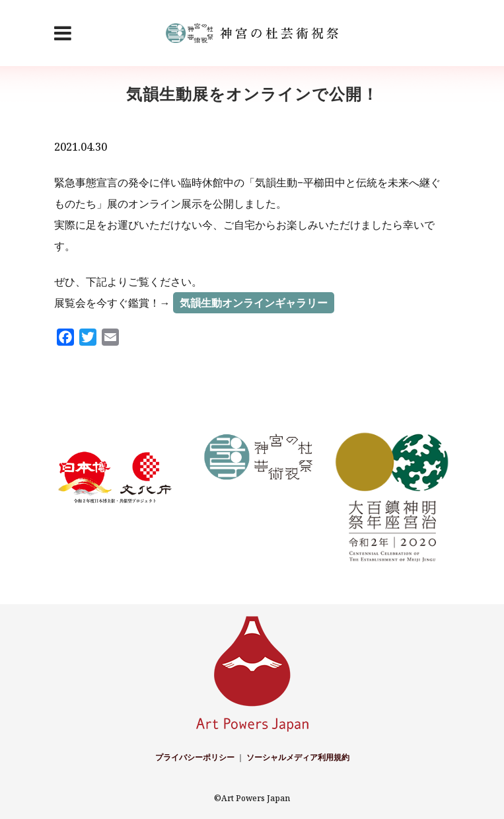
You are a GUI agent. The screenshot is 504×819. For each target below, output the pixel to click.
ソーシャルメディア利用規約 (298, 757)
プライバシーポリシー (195, 757)
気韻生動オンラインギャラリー (254, 303)
